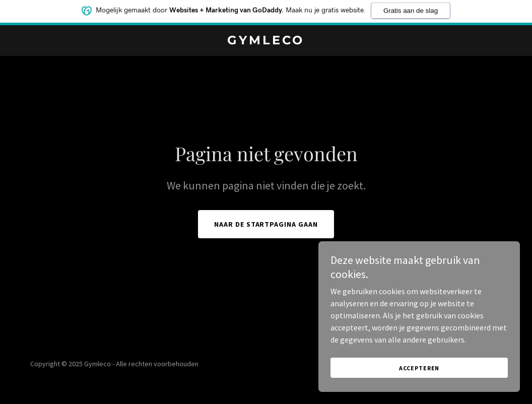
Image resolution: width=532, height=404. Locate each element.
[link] (266, 41)
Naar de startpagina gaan (266, 224)
